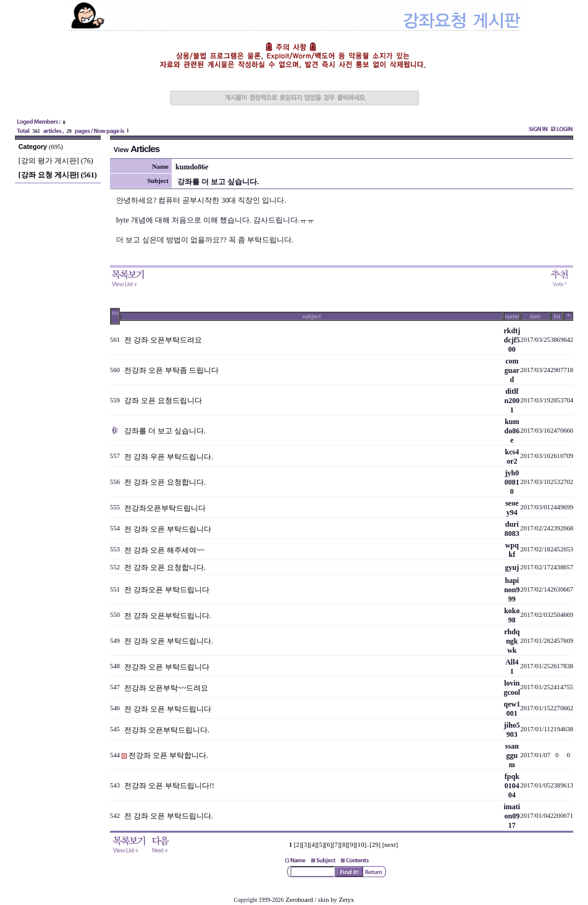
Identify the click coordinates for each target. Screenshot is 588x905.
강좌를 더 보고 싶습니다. (165, 431)
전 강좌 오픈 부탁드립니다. (169, 641)
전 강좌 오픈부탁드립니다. (168, 616)
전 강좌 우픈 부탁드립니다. (169, 457)
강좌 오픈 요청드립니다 (163, 401)
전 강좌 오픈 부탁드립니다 (168, 529)
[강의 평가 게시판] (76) (56, 161)
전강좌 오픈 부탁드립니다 (167, 667)
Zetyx (347, 900)
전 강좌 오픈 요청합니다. (165, 482)
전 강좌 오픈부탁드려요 (163, 340)
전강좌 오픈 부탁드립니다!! (169, 786)
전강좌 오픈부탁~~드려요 (166, 688)
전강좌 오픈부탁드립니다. (167, 730)
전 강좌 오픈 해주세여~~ (164, 550)
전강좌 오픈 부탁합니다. (168, 755)
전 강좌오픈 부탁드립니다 (167, 590)
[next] (390, 845)
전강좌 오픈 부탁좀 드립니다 (171, 370)
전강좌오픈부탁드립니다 (165, 508)
